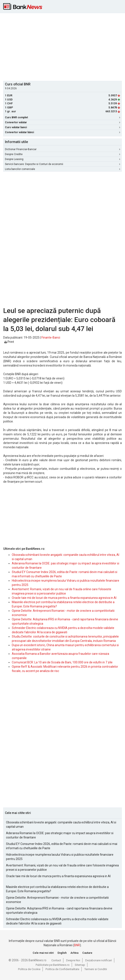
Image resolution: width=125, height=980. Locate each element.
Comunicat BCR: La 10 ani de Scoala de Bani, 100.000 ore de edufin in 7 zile (62, 662)
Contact (56, 960)
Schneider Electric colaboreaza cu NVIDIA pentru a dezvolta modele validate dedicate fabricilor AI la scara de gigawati (57, 921)
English (62, 953)
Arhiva (74, 953)
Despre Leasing (62, 159)
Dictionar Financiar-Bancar (62, 149)
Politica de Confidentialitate (62, 969)
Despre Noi (73, 960)
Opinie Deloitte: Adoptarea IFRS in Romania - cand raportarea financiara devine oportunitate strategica (59, 911)
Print (9, 342)
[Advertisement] (64, 46)
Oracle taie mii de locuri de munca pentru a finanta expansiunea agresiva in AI (64, 598)
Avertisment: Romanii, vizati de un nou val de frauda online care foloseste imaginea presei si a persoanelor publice (62, 868)
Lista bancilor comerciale (62, 169)
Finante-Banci (51, 337)
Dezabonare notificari (99, 960)
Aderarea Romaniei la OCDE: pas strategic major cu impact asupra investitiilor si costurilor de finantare (60, 835)
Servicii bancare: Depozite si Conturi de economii (62, 164)
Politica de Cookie (29, 969)
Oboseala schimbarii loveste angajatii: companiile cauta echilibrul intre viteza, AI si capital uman (61, 824)
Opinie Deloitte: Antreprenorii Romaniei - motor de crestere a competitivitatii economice (57, 900)
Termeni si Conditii (96, 969)
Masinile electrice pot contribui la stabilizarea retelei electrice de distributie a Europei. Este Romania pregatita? (57, 889)
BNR (77, 945)
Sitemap (80, 965)
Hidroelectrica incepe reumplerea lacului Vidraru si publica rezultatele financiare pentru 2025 (60, 857)
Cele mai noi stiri (43, 953)
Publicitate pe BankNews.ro (53, 965)
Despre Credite (62, 154)
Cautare (87, 953)
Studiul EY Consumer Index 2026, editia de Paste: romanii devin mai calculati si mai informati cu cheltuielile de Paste (62, 846)
